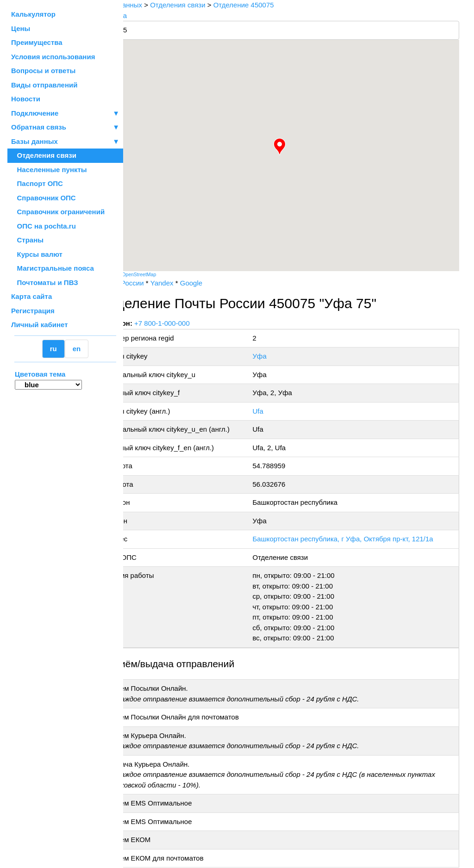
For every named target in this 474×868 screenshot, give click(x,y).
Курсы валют (37, 254)
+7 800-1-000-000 (193, 323)
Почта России (153, 283)
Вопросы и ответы (43, 71)
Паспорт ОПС (37, 183)
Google (222, 283)
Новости (26, 99)
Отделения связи (44, 155)
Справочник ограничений (58, 212)
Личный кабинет (40, 325)
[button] (295, 147)
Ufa (276, 411)
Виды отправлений (44, 85)
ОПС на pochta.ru (44, 226)
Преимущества (37, 42)
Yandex (193, 283)
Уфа (278, 356)
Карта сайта (31, 296)
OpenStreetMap (170, 274)
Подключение (65, 114)
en (77, 349)
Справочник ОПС (44, 198)
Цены (21, 28)
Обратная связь (65, 127)
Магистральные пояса (53, 268)
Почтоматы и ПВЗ (45, 282)
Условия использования (53, 57)
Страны (27, 240)
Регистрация (33, 311)
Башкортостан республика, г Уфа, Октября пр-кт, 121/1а (361, 539)
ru (53, 349)
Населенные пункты (49, 170)
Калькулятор (33, 14)
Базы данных (34, 141)
